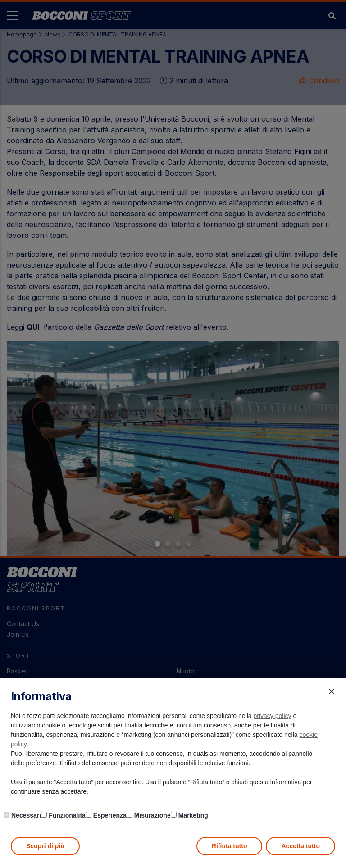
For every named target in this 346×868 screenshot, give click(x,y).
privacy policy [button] (273, 716)
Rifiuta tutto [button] (230, 846)
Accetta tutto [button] (300, 846)
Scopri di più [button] (45, 846)
